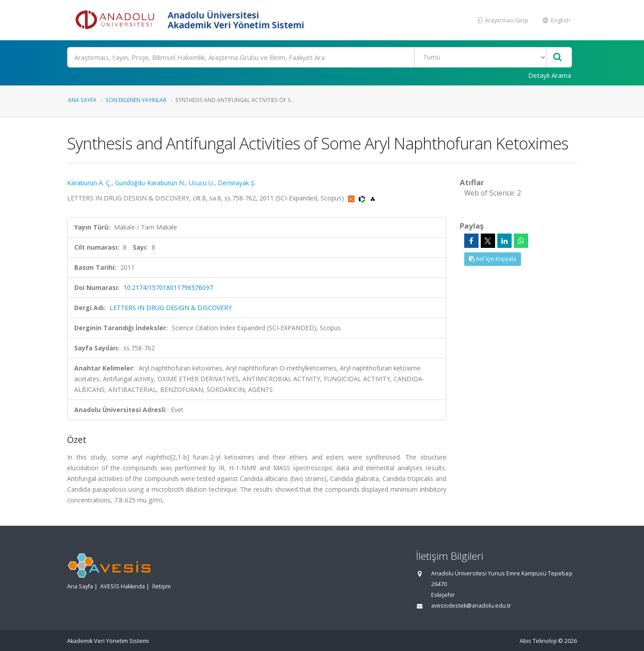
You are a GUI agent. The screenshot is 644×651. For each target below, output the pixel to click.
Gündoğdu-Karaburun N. (150, 183)
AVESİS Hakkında (123, 586)
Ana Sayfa (82, 100)
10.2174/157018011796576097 (168, 287)
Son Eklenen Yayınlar (136, 100)
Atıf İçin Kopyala (493, 259)
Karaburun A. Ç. (89, 183)
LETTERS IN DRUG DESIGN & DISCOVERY (171, 308)
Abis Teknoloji (538, 641)
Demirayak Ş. (237, 183)
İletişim (161, 586)
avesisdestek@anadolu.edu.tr (471, 606)
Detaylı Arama (550, 75)
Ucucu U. (201, 183)
